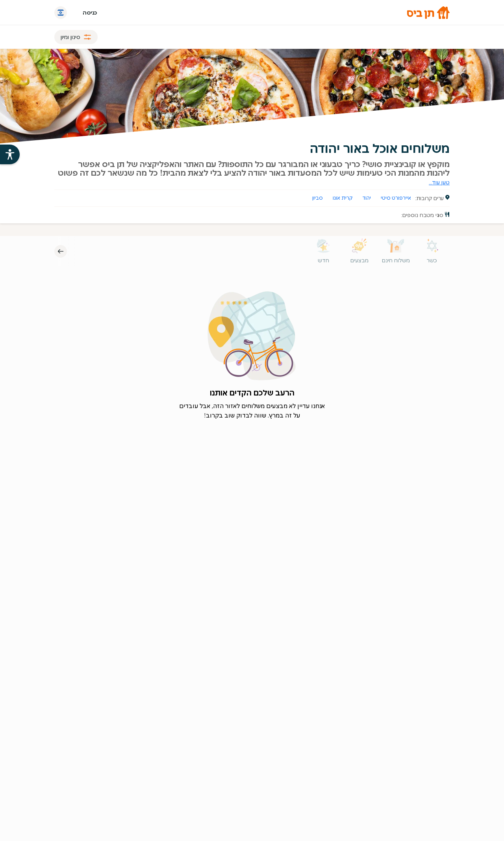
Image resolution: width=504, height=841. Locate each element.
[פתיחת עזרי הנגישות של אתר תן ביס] (10, 154)
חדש (323, 260)
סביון (318, 198)
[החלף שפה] (61, 13)
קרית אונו (343, 198)
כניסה (90, 13)
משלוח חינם (396, 260)
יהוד (367, 198)
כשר (432, 260)
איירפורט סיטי (396, 198)
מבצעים (359, 260)
